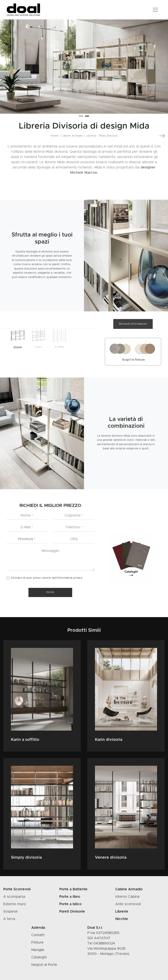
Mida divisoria (108, 136)
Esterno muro (15, 904)
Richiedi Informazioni (133, 324)
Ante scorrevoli (128, 904)
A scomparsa (14, 897)
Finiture (37, 942)
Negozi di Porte (44, 965)
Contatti (38, 935)
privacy (78, 578)
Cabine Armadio (72, 136)
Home (55, 136)
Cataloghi (39, 957)
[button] (81, 116)
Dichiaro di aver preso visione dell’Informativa (47, 578)
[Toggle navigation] (155, 10)
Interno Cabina (127, 897)
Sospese (10, 911)
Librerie (91, 136)
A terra (9, 919)
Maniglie (38, 950)
